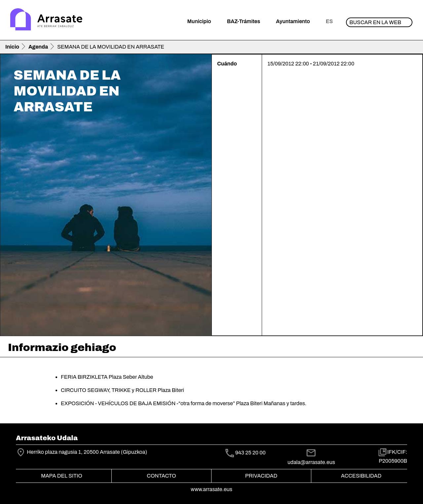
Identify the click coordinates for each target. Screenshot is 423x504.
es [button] (329, 21)
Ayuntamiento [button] (293, 21)
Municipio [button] (199, 21)
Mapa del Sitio (62, 476)
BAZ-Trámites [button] (244, 21)
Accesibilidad (361, 476)
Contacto (161, 476)
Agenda (38, 47)
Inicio (12, 47)
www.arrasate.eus (211, 489)
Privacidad (261, 476)
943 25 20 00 (250, 453)
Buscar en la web (375, 22)
